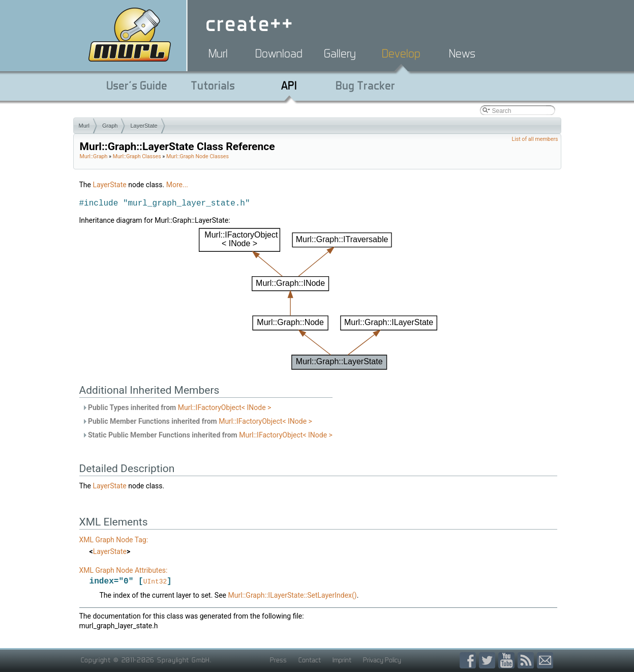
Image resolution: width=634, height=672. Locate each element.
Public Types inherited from (177, 407)
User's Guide (137, 85)
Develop (401, 53)
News (462, 53)
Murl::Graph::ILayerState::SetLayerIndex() (292, 596)
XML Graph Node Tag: (114, 540)
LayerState (144, 126)
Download (279, 53)
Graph (110, 126)
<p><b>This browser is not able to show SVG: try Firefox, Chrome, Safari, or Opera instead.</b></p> (318, 299)
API (289, 85)
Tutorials (213, 85)
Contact (310, 660)
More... (177, 185)
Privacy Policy (382, 660)
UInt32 (155, 582)
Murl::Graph (94, 156)
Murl (218, 53)
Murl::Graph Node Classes (198, 156)
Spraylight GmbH (184, 660)
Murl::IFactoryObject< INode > (225, 407)
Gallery (340, 53)
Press (278, 660)
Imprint (342, 660)
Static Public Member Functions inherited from (207, 435)
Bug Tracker (365, 85)
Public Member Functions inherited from (197, 421)
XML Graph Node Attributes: (124, 570)
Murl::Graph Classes (137, 156)
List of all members (535, 139)
